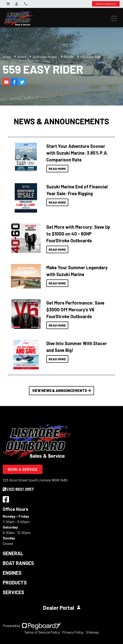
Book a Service (23, 469)
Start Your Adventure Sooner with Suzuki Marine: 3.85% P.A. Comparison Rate (77, 153)
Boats (22, 57)
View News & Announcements (61, 390)
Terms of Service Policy (42, 632)
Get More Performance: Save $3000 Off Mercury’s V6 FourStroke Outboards (75, 310)
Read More (57, 169)
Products (15, 582)
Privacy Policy (73, 632)
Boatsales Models (45, 57)
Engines (12, 573)
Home (7, 57)
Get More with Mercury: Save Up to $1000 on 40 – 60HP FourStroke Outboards (78, 234)
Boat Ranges (18, 563)
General (13, 553)
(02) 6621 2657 (18, 489)
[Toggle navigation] (114, 19)
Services (13, 592)
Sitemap (92, 632)
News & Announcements (61, 121)
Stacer (69, 57)
